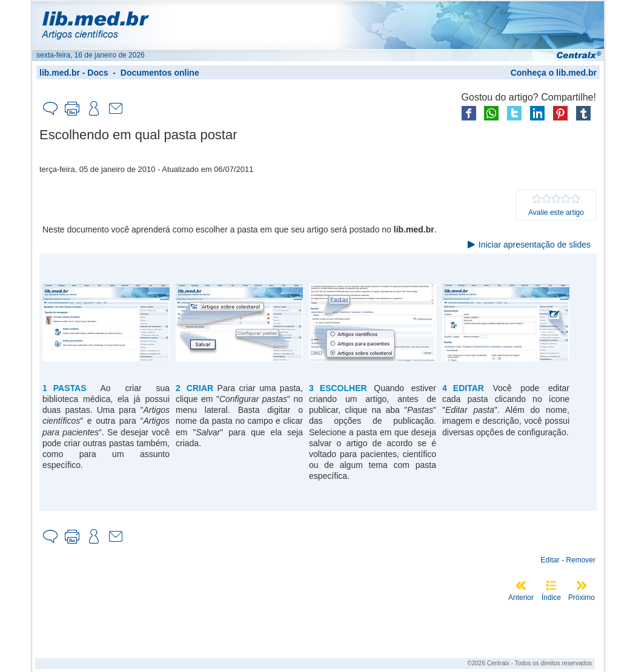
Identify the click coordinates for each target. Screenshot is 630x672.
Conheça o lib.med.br (554, 73)
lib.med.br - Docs (74, 73)
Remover (581, 560)
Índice (551, 598)
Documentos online (160, 73)
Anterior (521, 598)
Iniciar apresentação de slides (535, 245)
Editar (550, 560)
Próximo (582, 598)
